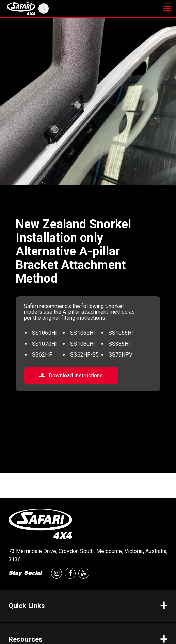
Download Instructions (71, 375)
